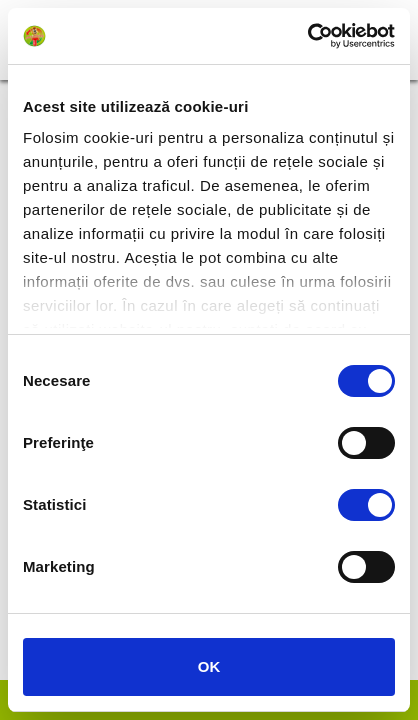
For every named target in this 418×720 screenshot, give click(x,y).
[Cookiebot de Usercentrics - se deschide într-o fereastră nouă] (307, 36)
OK (209, 666)
